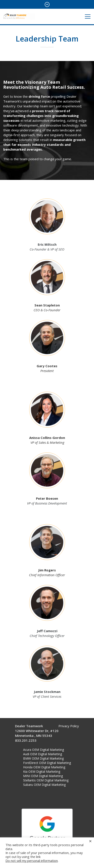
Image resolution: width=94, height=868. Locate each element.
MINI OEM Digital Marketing (43, 776)
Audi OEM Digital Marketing (43, 754)
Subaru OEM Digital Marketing (44, 785)
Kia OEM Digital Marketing (42, 771)
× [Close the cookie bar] (90, 841)
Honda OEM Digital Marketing (44, 767)
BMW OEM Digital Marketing (43, 758)
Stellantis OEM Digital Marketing (46, 780)
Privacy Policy (69, 726)
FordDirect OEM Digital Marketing (47, 763)
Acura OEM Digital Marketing (44, 750)
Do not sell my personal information (32, 861)
